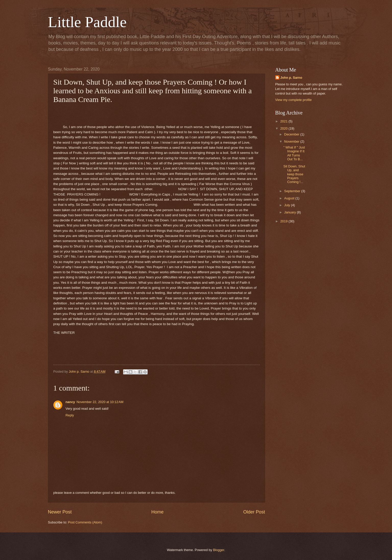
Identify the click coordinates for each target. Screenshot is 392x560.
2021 (284, 121)
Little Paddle (87, 22)
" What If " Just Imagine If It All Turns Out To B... (294, 153)
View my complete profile (294, 100)
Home (157, 512)
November (292, 141)
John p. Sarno (291, 78)
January (290, 212)
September (293, 191)
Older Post (254, 512)
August (290, 198)
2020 (284, 128)
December (292, 134)
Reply (70, 415)
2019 (284, 221)
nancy (70, 402)
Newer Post (60, 512)
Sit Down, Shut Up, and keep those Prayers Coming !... (294, 174)
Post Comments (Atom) (85, 522)
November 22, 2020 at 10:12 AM (100, 402)
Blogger (219, 550)
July (288, 205)
